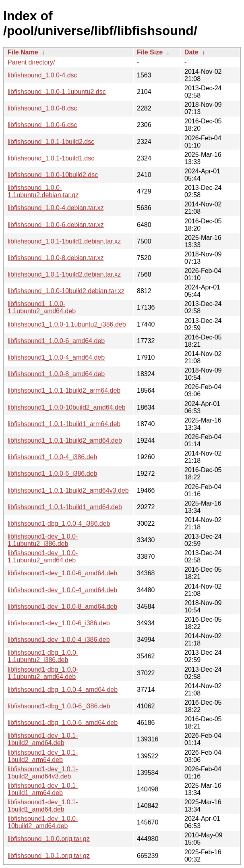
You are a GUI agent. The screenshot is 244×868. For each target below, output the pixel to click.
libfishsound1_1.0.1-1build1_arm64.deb (64, 424)
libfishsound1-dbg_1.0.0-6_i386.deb (59, 706)
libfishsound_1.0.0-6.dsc (42, 125)
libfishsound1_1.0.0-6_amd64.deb (56, 341)
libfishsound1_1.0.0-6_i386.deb (52, 474)
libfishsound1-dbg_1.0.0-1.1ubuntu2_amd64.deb (43, 673)
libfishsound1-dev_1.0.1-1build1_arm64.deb (43, 789)
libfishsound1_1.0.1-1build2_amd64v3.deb (68, 490)
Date (191, 52)
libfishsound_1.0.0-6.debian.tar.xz (56, 225)
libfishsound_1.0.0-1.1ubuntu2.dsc (57, 92)
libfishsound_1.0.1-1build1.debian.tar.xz (64, 241)
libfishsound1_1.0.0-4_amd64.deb (56, 357)
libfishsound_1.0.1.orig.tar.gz (49, 856)
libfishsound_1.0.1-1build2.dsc (51, 142)
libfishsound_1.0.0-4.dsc (42, 75)
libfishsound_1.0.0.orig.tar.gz (49, 839)
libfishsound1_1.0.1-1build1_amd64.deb (65, 507)
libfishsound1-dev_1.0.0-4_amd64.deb (62, 590)
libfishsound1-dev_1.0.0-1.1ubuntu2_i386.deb (43, 540)
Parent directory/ (31, 62)
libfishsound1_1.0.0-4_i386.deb (52, 457)
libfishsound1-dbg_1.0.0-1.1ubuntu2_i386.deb (43, 656)
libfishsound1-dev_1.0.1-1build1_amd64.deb (43, 806)
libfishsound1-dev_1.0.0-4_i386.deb (59, 640)
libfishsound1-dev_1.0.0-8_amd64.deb (62, 607)
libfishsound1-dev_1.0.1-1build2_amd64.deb (43, 739)
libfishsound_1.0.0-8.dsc (42, 108)
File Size (150, 52)
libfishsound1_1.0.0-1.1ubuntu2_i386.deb (67, 324)
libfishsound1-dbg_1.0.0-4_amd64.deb (63, 690)
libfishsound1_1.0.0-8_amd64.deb (56, 374)
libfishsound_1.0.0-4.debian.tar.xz (56, 208)
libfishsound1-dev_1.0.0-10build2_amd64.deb (43, 822)
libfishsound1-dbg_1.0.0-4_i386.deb (59, 524)
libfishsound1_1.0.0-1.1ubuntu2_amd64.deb (42, 307)
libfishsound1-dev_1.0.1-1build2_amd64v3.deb (43, 773)
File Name (23, 52)
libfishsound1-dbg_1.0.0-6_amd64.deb (63, 723)
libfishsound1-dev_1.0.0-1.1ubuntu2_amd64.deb (43, 557)
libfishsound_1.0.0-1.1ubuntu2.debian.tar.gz (43, 191)
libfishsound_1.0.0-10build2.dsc (53, 175)
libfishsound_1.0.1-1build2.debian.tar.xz (64, 274)
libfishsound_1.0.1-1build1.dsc (51, 158)
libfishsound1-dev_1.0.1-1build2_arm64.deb (43, 756)
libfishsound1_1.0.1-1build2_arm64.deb (64, 390)
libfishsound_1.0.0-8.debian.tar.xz (56, 258)
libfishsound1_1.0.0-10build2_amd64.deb (67, 407)
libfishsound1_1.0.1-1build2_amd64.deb (65, 440)
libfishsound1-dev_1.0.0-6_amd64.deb (62, 573)
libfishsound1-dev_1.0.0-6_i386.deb (59, 623)
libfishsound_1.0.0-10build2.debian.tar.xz (66, 291)
